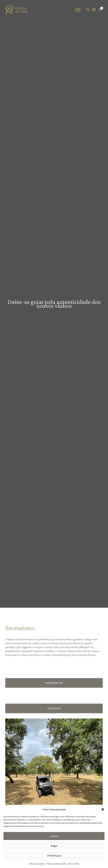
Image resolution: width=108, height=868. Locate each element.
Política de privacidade (56, 863)
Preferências (54, 856)
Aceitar (54, 836)
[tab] (54, 683)
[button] (103, 809)
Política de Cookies (37, 863)
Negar (54, 846)
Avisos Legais (73, 863)
